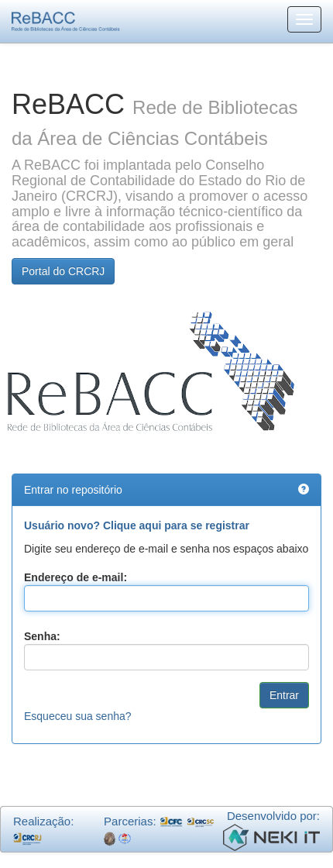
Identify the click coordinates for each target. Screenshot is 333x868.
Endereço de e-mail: (76, 577)
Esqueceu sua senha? (78, 716)
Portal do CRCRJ (63, 271)
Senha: (42, 636)
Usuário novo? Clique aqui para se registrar (137, 525)
